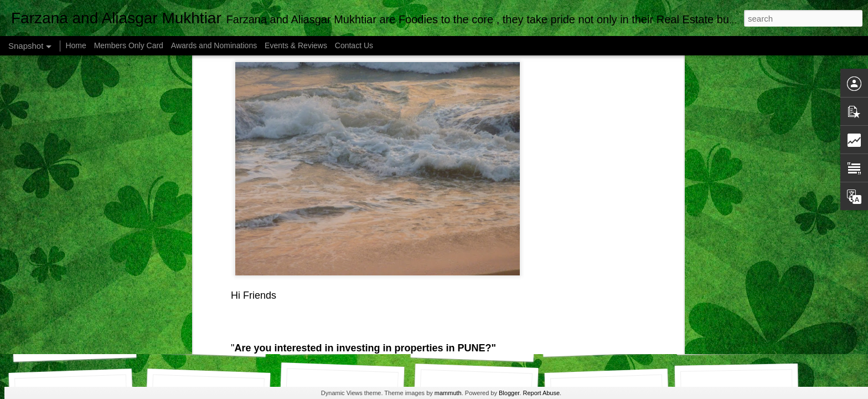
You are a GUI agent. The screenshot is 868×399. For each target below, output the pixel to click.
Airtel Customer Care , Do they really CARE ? (383, 341)
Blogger (509, 393)
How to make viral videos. (82, 347)
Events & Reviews (296, 45)
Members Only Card (130, 45)
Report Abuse (541, 393)
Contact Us (354, 45)
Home (76, 45)
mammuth (448, 393)
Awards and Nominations (215, 45)
